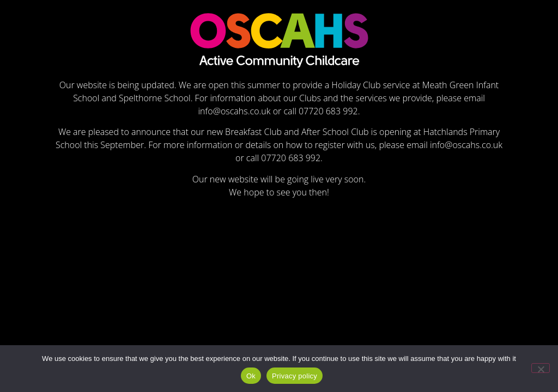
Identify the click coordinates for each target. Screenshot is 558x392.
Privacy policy (295, 376)
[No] (541, 368)
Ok (251, 376)
